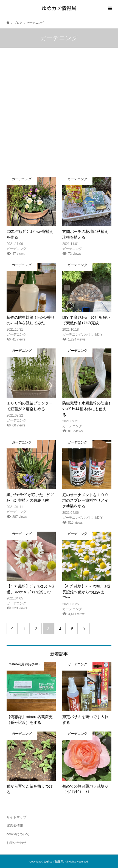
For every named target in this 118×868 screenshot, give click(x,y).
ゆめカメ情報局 (59, 8)
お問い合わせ (16, 843)
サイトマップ (16, 817)
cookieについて (18, 834)
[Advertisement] (59, 115)
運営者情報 (15, 826)
